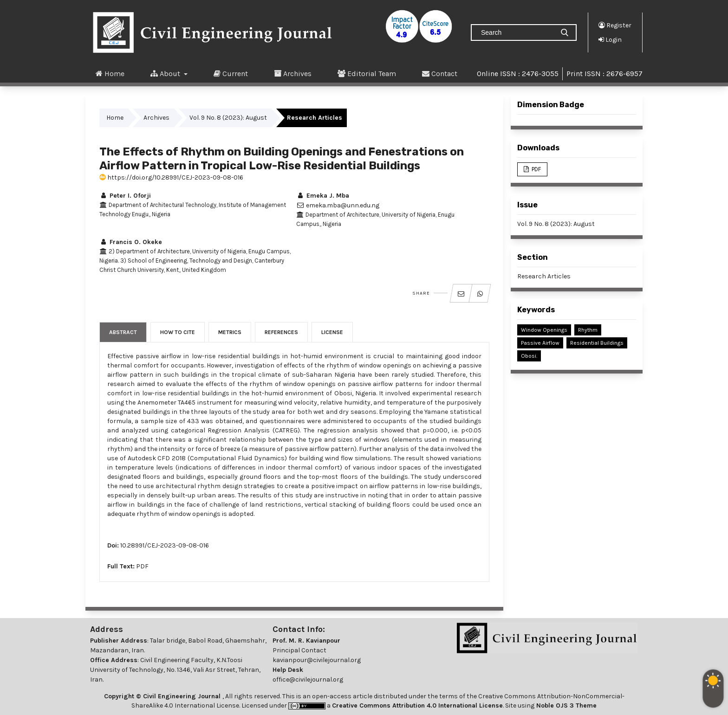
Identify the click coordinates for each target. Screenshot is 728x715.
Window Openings (544, 330)
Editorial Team (367, 73)
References (281, 332)
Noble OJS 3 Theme (565, 705)
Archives (293, 73)
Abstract (123, 332)
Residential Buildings (597, 343)
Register (615, 25)
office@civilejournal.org (308, 680)
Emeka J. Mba (323, 196)
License (332, 332)
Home (110, 73)
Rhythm (588, 330)
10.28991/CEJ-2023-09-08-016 (165, 545)
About (166, 73)
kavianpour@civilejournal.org (317, 660)
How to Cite (178, 332)
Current (231, 73)
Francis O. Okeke (131, 242)
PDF (142, 566)
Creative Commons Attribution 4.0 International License (417, 705)
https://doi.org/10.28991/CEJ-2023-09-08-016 (171, 177)
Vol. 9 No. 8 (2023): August (228, 118)
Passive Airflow (540, 343)
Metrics (230, 332)
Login (610, 39)
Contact (440, 73)
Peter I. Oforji (125, 196)
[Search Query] (516, 32)
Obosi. (529, 356)
